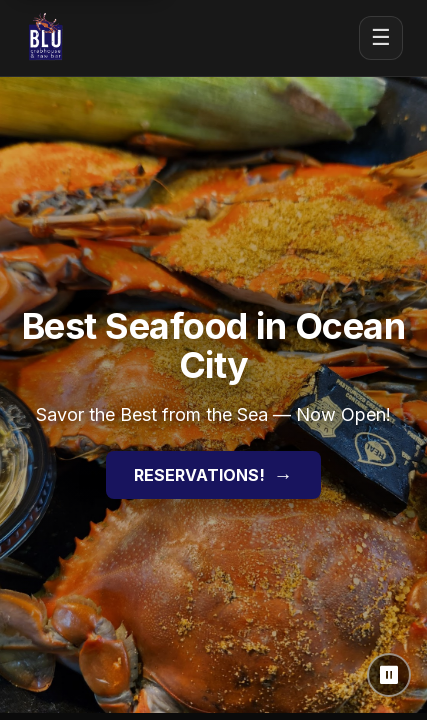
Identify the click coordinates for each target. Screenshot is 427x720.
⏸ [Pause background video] (389, 675)
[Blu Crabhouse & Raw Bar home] (46, 38)
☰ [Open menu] (381, 37)
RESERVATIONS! (213, 475)
